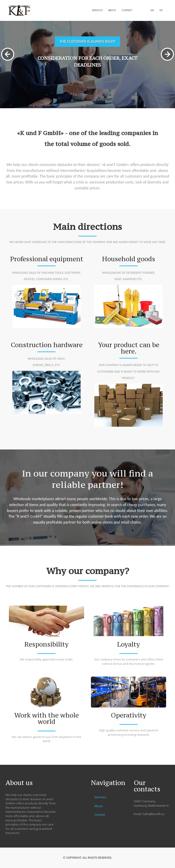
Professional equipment (47, 259)
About (112, 10)
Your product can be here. (129, 348)
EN (152, 10)
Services (97, 10)
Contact (127, 10)
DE (161, 10)
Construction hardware (47, 345)
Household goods (129, 259)
